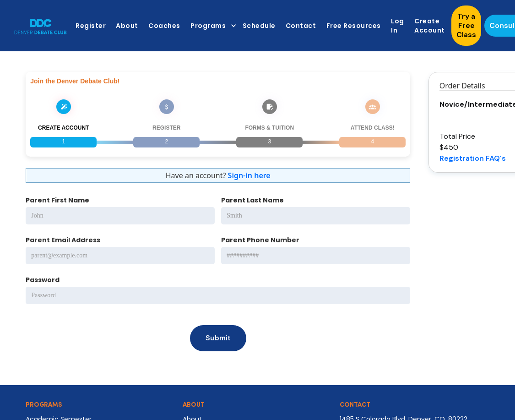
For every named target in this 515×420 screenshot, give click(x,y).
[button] (211, 26)
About (127, 26)
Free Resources (354, 26)
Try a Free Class (466, 25)
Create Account (430, 26)
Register (91, 26)
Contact (301, 26)
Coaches (164, 26)
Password (43, 280)
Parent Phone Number (260, 240)
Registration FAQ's (473, 158)
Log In (398, 26)
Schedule (259, 26)
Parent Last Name (252, 200)
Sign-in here (249, 175)
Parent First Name (57, 200)
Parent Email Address (63, 240)
